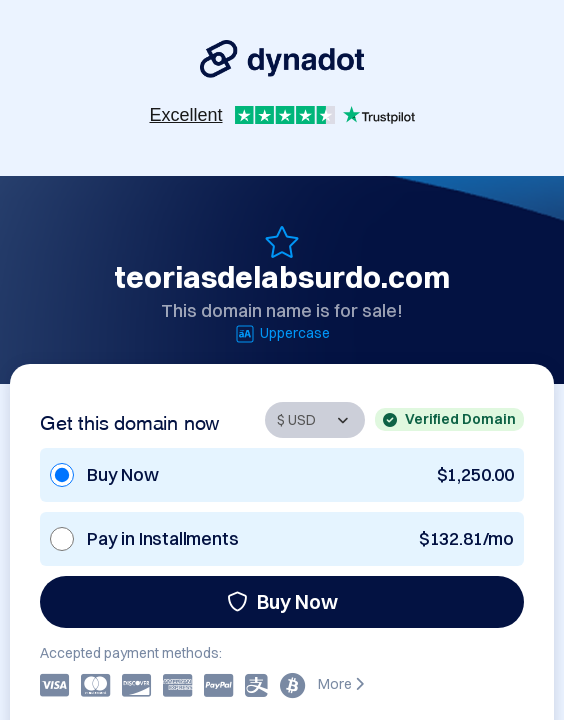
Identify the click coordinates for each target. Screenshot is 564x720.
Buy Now (282, 601)
